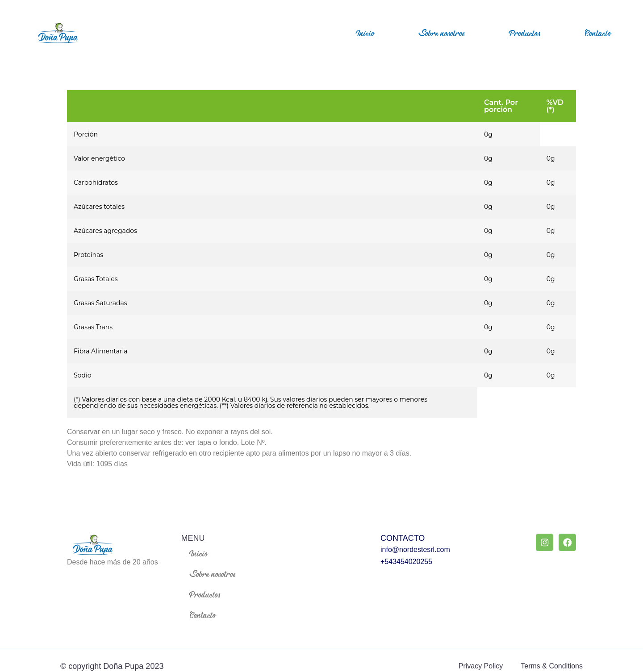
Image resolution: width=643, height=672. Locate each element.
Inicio (365, 33)
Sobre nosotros (442, 33)
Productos (525, 33)
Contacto (598, 33)
